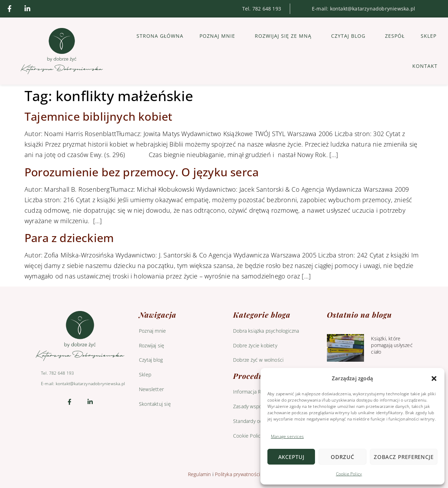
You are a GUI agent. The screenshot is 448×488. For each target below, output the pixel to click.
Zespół (395, 36)
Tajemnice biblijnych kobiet (98, 116)
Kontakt (425, 66)
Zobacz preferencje (404, 457)
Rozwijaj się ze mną (285, 36)
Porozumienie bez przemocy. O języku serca (142, 172)
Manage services (287, 436)
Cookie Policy (349, 474)
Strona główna (160, 36)
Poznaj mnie (219, 36)
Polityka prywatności (237, 474)
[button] (434, 379)
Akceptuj (291, 457)
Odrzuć (342, 457)
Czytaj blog (350, 36)
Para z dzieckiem (69, 238)
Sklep (429, 36)
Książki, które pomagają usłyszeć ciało (392, 345)
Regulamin (199, 474)
